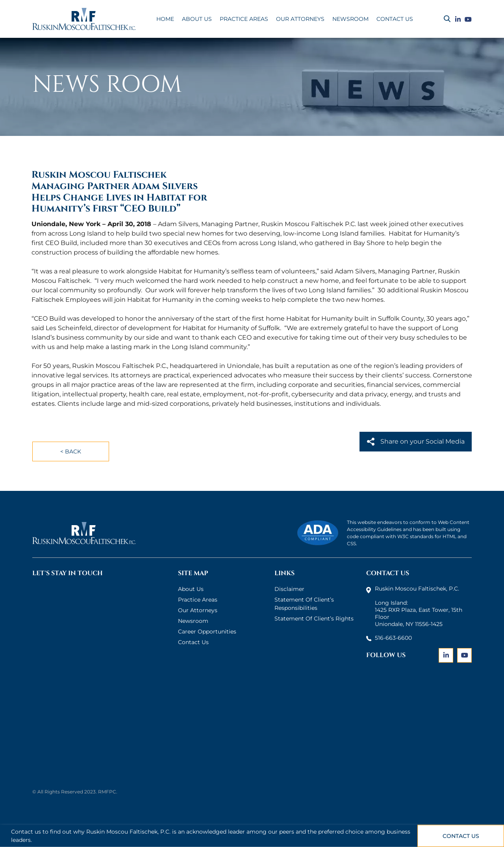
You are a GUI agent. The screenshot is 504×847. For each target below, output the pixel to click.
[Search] (447, 19)
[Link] (458, 20)
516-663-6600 (393, 638)
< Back (71, 451)
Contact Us (461, 836)
